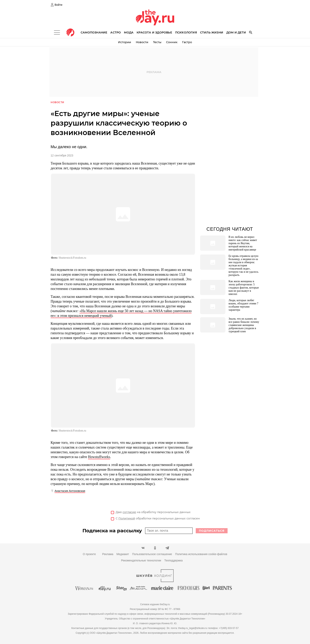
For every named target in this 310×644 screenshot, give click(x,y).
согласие (129, 512)
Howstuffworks (99, 457)
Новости (142, 42)
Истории (125, 42)
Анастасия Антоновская (70, 491)
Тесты (157, 42)
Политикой (127, 519)
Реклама (108, 554)
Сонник (172, 42)
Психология (186, 32)
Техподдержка (173, 561)
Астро (116, 32)
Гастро (187, 42)
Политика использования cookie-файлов (201, 554)
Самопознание (94, 32)
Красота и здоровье (154, 32)
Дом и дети (236, 32)
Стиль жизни (212, 32)
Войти (58, 5)
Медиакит (123, 554)
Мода (129, 32)
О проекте (89, 554)
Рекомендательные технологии (141, 561)
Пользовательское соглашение (152, 554)
